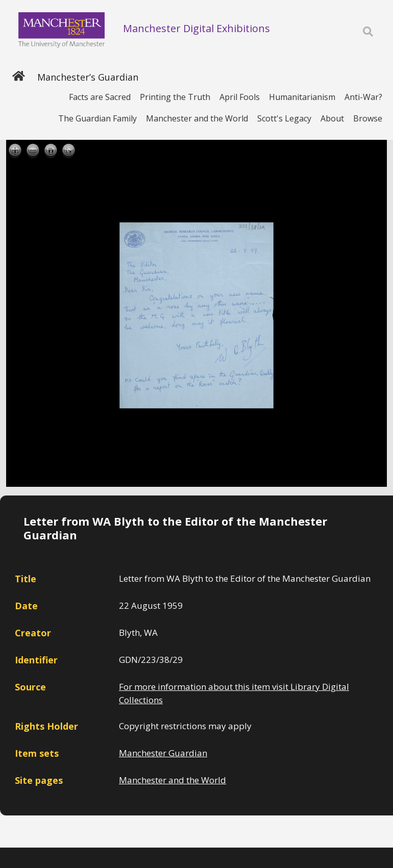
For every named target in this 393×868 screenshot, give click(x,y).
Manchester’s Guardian (88, 77)
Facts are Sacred (100, 97)
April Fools (240, 97)
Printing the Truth (175, 97)
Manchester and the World (197, 118)
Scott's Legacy (284, 118)
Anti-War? (363, 97)
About (332, 118)
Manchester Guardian (163, 753)
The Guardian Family (97, 118)
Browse (368, 118)
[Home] (19, 77)
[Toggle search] (368, 32)
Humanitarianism (302, 97)
